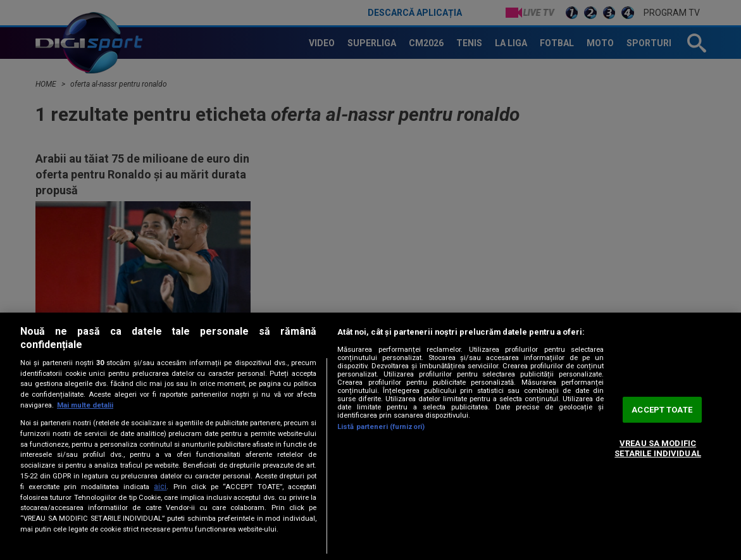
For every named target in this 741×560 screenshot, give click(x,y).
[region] (370, 436)
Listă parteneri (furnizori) (381, 427)
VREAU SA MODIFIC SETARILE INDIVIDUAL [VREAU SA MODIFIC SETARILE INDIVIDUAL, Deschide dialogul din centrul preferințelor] (657, 448)
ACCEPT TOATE (662, 410)
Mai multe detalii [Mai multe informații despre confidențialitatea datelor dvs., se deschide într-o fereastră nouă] (85, 405)
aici (160, 487)
